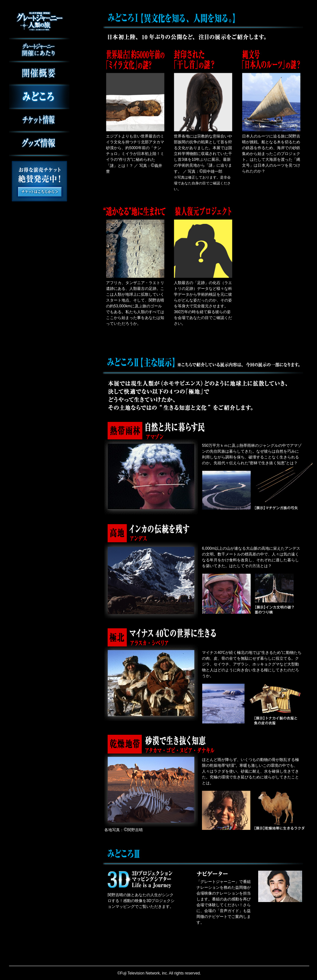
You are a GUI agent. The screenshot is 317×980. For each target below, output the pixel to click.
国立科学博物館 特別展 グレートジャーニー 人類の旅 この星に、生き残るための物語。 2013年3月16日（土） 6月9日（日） (39, 22)
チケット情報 (39, 120)
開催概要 (39, 73)
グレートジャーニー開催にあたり (39, 50)
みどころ (39, 97)
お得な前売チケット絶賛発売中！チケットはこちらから (39, 181)
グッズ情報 (39, 144)
